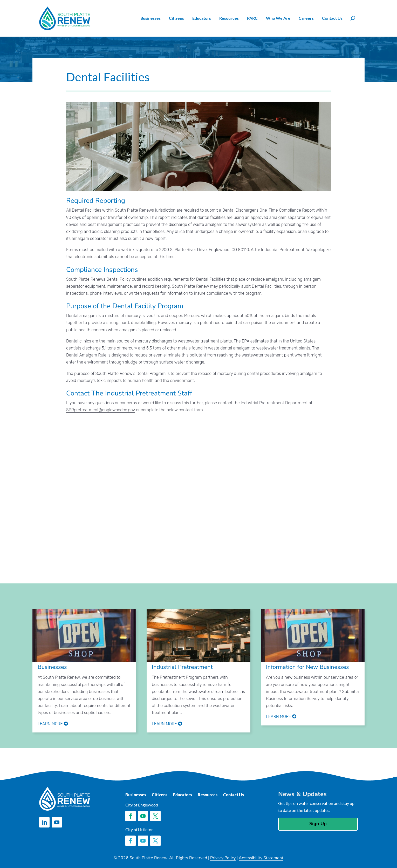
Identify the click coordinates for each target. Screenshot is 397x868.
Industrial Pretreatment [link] (182, 667)
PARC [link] (252, 18)
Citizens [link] (176, 18)
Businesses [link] (150, 18)
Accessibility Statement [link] (261, 858)
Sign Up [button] (318, 824)
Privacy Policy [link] (223, 858)
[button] (44, 822)
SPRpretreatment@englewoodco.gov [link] (101, 410)
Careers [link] (306, 18)
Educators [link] (202, 18)
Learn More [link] (53, 724)
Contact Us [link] (332, 18)
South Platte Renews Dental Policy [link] (98, 279)
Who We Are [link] (278, 18)
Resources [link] (229, 18)
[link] (65, 18)
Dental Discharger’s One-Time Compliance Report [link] (269, 210)
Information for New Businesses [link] (307, 667)
